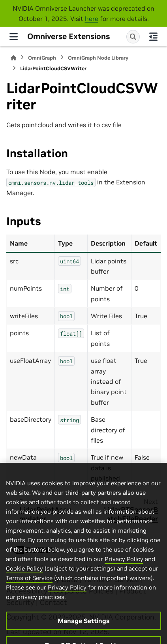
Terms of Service (29, 592)
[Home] (13, 58)
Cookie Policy (24, 582)
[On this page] (153, 37)
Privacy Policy (124, 573)
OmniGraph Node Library (98, 58)
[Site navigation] (14, 37)
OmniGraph (42, 58)
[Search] (133, 37)
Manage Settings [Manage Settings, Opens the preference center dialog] (83, 635)
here (92, 19)
